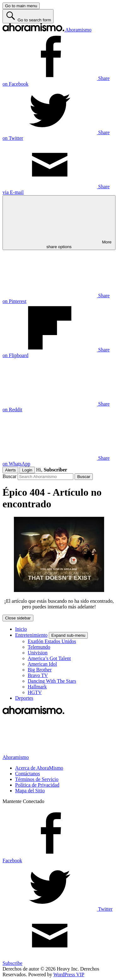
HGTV (35, 692)
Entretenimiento (31, 635)
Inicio (21, 629)
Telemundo (39, 647)
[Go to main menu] (21, 6)
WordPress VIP (69, 974)
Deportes (24, 698)
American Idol (42, 664)
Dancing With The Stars (52, 681)
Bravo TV (38, 675)
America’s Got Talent (49, 658)
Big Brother (40, 670)
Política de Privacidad (37, 785)
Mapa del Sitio (30, 791)
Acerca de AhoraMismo (39, 768)
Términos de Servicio (37, 779)
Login (27, 470)
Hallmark (37, 687)
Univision (38, 653)
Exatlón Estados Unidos (52, 641)
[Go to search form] (28, 16)
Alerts (10, 470)
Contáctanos (28, 774)
